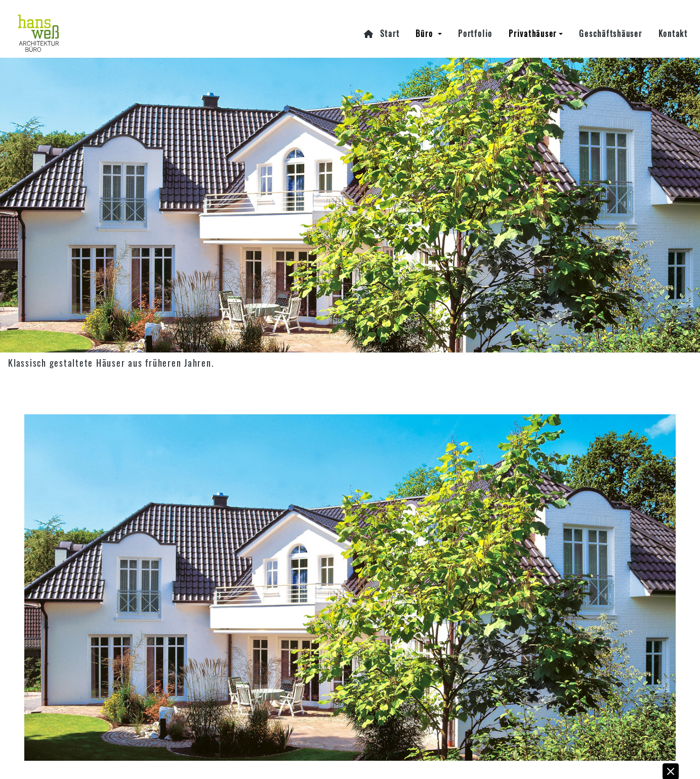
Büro (426, 24)
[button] (671, 765)
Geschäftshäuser (610, 24)
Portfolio (475, 24)
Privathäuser (533, 24)
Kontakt (673, 24)
